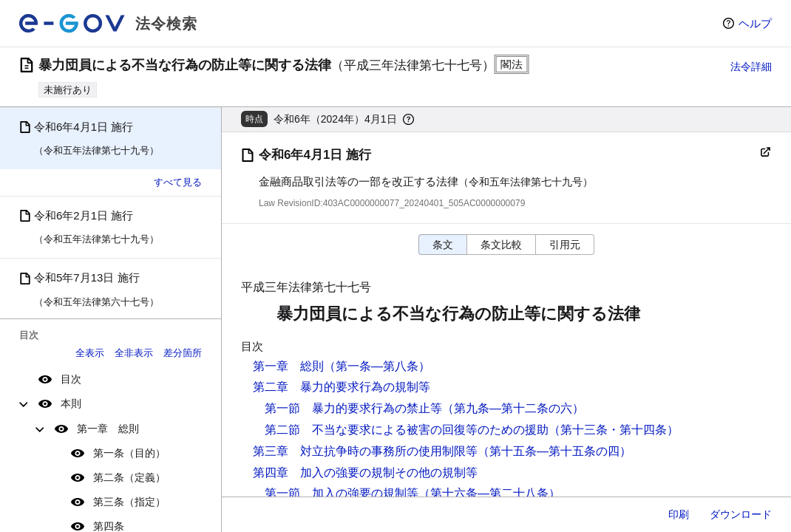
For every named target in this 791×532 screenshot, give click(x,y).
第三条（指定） (129, 502)
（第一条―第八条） (377, 366)
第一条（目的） (129, 453)
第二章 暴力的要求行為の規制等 (342, 387)
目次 (71, 379)
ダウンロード (741, 514)
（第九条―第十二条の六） (513, 408)
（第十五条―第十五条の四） (554, 451)
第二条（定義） (129, 477)
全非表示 (134, 353)
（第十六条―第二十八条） (489, 493)
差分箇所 (183, 353)
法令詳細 (751, 66)
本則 (71, 403)
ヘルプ (755, 23)
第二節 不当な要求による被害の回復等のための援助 (407, 430)
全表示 (90, 353)
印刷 (679, 514)
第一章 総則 (108, 429)
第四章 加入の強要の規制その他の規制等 (365, 473)
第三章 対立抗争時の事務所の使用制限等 (365, 451)
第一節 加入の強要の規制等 (342, 493)
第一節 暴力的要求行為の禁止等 (353, 408)
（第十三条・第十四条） (614, 430)
